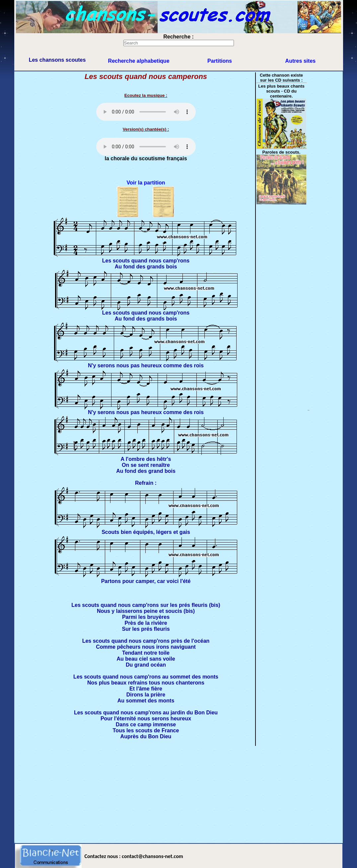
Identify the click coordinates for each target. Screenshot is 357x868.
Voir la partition (146, 183)
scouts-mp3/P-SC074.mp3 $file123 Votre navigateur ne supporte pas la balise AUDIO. (146, 112)
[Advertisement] (178, 793)
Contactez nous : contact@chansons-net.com (134, 856)
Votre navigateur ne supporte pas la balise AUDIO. (146, 147)
